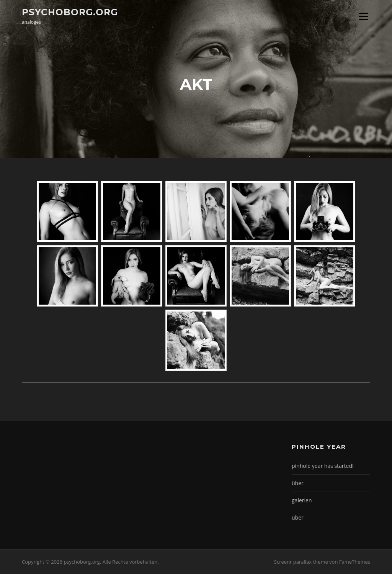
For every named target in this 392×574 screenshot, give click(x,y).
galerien (302, 500)
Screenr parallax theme (301, 562)
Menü (363, 16)
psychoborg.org (70, 12)
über (298, 483)
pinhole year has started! (323, 466)
